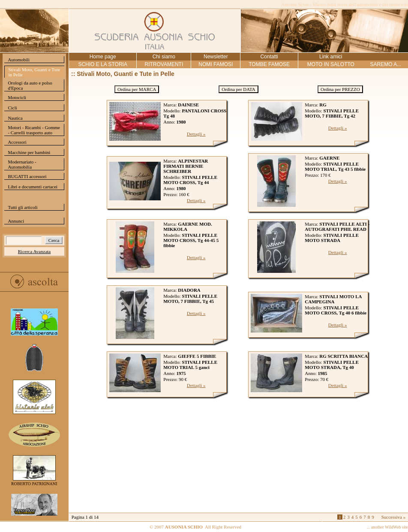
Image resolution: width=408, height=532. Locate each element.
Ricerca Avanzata (34, 251)
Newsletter (216, 57)
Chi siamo (164, 57)
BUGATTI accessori (27, 176)
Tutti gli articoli (22, 207)
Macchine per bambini (29, 152)
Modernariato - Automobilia (22, 164)
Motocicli (17, 97)
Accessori (17, 142)
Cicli (12, 108)
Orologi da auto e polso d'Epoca (30, 85)
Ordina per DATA (238, 89)
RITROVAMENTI (164, 64)
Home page (103, 57)
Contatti (269, 57)
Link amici (331, 57)
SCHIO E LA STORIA (102, 64)
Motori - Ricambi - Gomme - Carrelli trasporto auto (34, 130)
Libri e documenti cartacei (33, 187)
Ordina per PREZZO (340, 89)
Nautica (15, 118)
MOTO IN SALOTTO (331, 64)
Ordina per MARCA (137, 89)
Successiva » (394, 517)
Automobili (19, 60)
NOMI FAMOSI (216, 64)
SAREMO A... (385, 64)
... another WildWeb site (387, 527)
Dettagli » (196, 134)
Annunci (16, 221)
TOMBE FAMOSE (269, 64)
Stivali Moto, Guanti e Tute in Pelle (34, 72)
